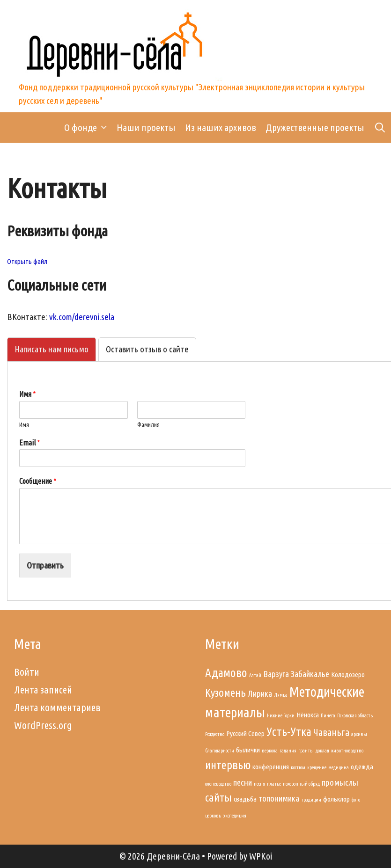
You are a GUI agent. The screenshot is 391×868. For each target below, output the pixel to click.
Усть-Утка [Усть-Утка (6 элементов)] (289, 732)
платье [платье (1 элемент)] (274, 784)
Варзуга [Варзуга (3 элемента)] (276, 674)
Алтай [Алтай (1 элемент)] (255, 675)
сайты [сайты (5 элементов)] (218, 797)
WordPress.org (43, 725)
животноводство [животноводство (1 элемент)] (347, 751)
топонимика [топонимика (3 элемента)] (279, 799)
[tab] (52, 349)
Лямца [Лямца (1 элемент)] (281, 695)
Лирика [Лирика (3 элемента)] (260, 694)
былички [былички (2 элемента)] (248, 750)
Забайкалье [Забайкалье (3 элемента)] (310, 674)
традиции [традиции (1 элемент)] (311, 800)
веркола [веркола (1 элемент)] (270, 751)
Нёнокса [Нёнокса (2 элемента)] (308, 715)
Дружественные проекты (315, 127)
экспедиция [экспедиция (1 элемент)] (235, 816)
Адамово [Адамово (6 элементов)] (226, 673)
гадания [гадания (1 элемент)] (288, 751)
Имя (24, 424)
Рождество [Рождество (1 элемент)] (215, 734)
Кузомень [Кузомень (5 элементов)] (225, 693)
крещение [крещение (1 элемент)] (317, 767)
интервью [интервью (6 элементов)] (228, 765)
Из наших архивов (221, 127)
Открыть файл (27, 261)
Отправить (45, 565)
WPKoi (261, 856)
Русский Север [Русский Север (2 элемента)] (245, 733)
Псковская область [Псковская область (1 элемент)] (355, 715)
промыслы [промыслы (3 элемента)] (340, 783)
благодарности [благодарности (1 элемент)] (220, 751)
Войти (27, 672)
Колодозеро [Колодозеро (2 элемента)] (348, 675)
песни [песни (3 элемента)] (243, 783)
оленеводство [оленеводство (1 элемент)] (218, 784)
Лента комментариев (57, 707)
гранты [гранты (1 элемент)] (306, 751)
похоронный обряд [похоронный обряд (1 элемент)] (301, 784)
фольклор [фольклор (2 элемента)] (336, 799)
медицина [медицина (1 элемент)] (339, 767)
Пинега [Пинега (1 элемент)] (328, 715)
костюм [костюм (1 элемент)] (298, 767)
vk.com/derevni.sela (82, 317)
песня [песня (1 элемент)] (259, 784)
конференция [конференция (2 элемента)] (271, 767)
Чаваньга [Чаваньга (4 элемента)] (331, 732)
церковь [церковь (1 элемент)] (213, 816)
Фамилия (148, 424)
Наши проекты (146, 127)
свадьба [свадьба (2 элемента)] (245, 799)
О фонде (88, 128)
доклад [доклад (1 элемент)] (322, 751)
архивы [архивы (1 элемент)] (359, 734)
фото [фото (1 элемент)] (356, 800)
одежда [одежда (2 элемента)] (362, 767)
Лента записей (43, 689)
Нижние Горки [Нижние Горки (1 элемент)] (281, 715)
